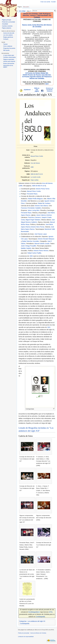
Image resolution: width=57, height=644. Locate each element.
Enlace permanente (9, 64)
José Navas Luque (41, 234)
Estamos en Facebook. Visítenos (50, 90)
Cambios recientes (7, 26)
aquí (47, 84)
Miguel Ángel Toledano (33, 220)
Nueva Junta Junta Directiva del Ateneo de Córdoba (37, 26)
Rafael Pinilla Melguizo (35, 199)
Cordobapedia (40, 617)
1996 (32, 167)
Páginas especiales (9, 59)
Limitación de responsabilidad (26, 637)
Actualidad (5, 24)
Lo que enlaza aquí (9, 55)
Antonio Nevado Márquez (46, 239)
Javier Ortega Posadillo (28, 246)
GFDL (51, 612)
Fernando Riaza (32, 194)
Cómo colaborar (8, 46)
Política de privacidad (24, 633)
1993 (31, 256)
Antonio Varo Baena (41, 206)
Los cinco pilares (8, 35)
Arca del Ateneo (35, 163)
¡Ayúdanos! (27, 90)
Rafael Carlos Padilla (34, 253)
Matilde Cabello (26, 248)
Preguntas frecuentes (9, 48)
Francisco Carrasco (34, 217)
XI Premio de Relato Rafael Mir (37, 73)
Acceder (53, 2)
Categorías (23, 621)
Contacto (6, 39)
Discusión (26, 7)
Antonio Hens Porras (38, 227)
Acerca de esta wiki (9, 33)
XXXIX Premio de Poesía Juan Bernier (37, 75)
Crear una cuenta (45, 2)
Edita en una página (37, 90)
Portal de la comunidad (8, 22)
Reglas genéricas (8, 37)
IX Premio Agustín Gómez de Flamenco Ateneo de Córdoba (37, 77)
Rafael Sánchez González (31, 241)
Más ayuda (6, 50)
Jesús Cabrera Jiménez (44, 215)
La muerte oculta (35, 177)
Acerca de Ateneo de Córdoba (38, 633)
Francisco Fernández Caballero (31, 208)
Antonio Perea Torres (43, 189)
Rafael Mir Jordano (44, 203)
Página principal (6, 20)
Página (20, 7)
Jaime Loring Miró (33, 210)
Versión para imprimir (9, 61)
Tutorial (5, 44)
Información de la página (8, 66)
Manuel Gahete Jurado (42, 244)
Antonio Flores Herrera (41, 251)
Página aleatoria (7, 28)
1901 (49, 327)
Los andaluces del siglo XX (36, 621)
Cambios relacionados (9, 57)
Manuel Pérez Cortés (37, 156)
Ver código (22, 11)
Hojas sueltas (35, 180)
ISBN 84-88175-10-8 (37, 174)
